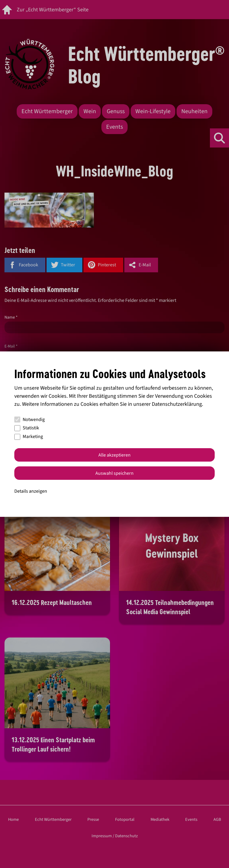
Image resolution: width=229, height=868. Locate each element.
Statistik (27, 428)
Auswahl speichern (114, 473)
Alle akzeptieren (114, 455)
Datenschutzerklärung (177, 404)
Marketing (29, 437)
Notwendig (30, 420)
